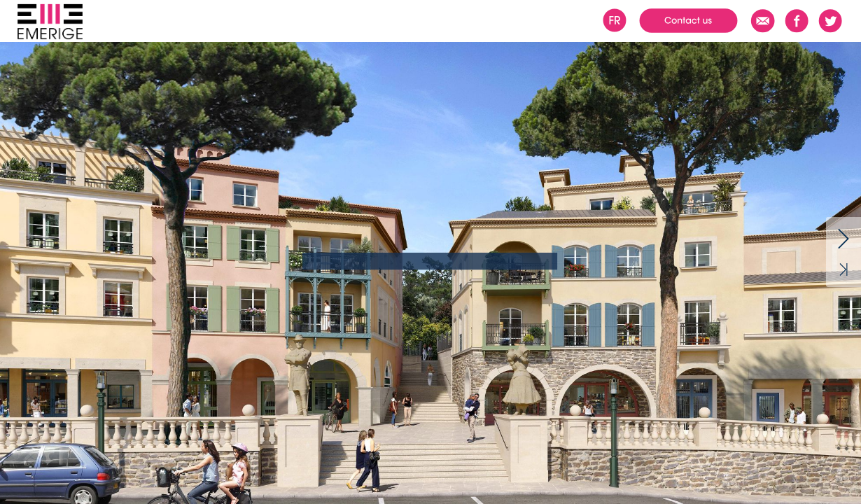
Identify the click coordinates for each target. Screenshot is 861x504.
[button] (41, 23)
